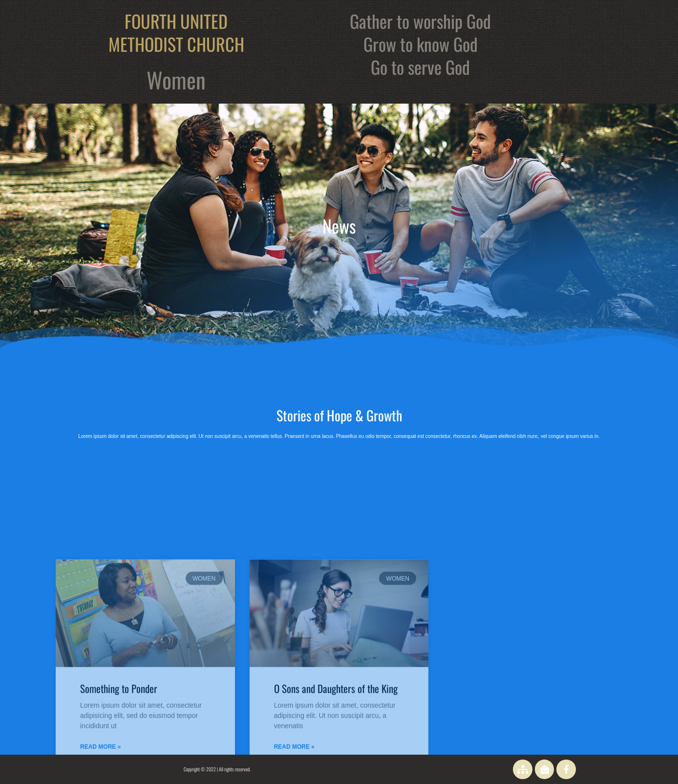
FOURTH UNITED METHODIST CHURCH (176, 32)
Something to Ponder (119, 754)
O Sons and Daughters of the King (336, 754)
